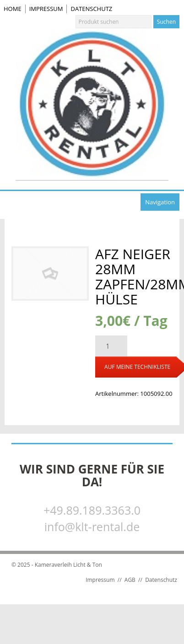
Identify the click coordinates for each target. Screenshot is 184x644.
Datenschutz (91, 9)
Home (13, 9)
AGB (130, 580)
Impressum (46, 9)
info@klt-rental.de (92, 527)
